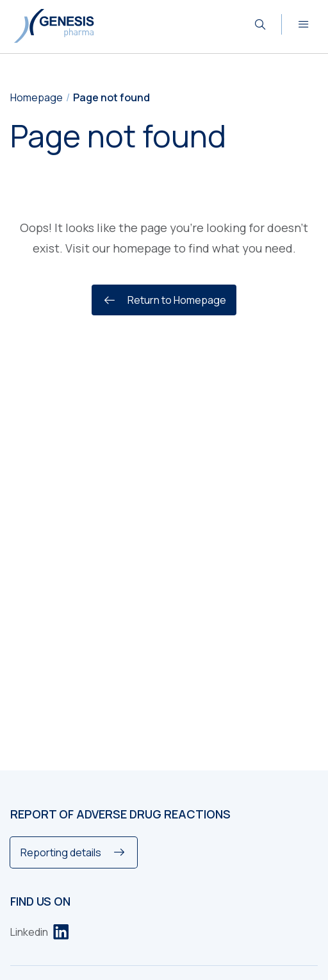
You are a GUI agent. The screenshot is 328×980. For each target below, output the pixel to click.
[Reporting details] (74, 852)
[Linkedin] (39, 932)
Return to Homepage (164, 300)
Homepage (37, 97)
